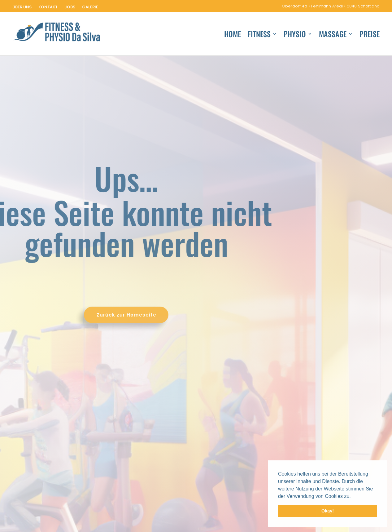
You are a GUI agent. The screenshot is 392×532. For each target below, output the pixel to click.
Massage (333, 35)
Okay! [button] (328, 511)
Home (233, 35)
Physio (295, 35)
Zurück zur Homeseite (78, 315)
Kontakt (48, 7)
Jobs (70, 7)
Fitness (259, 35)
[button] (353, 497)
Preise (370, 35)
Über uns (22, 7)
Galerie (90, 7)
